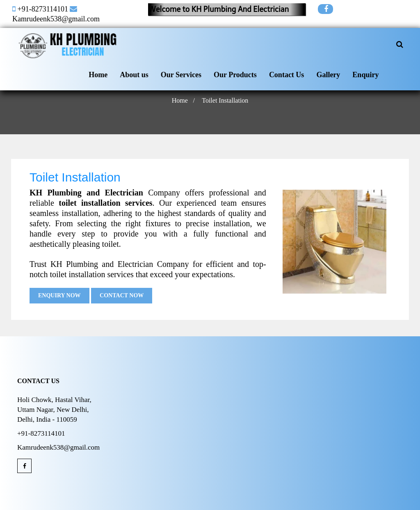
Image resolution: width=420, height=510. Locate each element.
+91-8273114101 (43, 9)
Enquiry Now (59, 295)
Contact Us (287, 75)
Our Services (181, 75)
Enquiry (365, 75)
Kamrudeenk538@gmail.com (56, 19)
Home (98, 75)
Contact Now (122, 295)
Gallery (328, 75)
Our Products (235, 75)
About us (134, 75)
